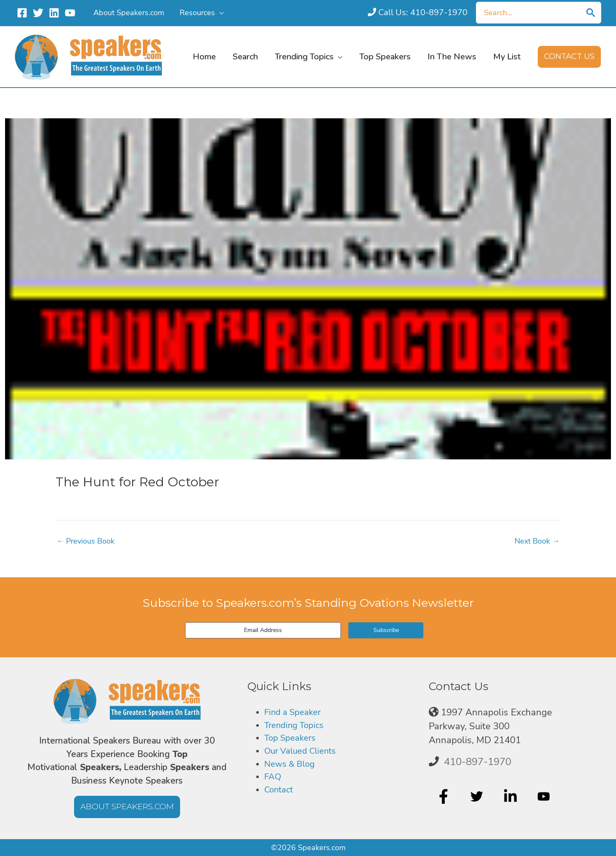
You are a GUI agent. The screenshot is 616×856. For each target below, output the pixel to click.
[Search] (591, 13)
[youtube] (545, 796)
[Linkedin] (54, 13)
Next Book (537, 541)
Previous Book (85, 541)
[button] (219, 13)
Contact (280, 795)
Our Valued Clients (304, 753)
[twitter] (478, 796)
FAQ (273, 781)
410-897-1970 (478, 762)
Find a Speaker (296, 712)
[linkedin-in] (511, 796)
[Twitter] (38, 13)
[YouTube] (70, 13)
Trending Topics (297, 726)
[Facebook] (22, 13)
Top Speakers (293, 740)
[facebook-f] (445, 796)
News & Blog (292, 767)
